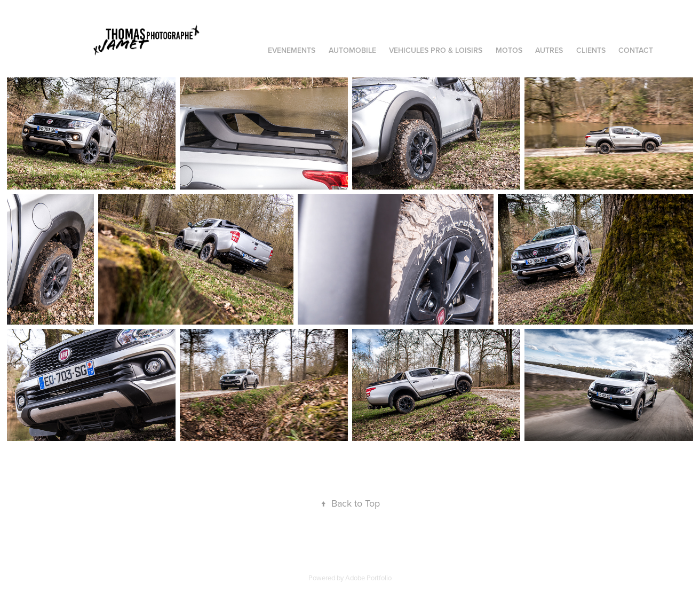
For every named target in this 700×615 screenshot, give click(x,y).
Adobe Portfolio (368, 578)
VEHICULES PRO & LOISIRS (436, 50)
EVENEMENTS (292, 50)
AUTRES (549, 50)
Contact (636, 50)
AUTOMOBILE (352, 50)
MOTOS (509, 50)
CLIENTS (591, 50)
